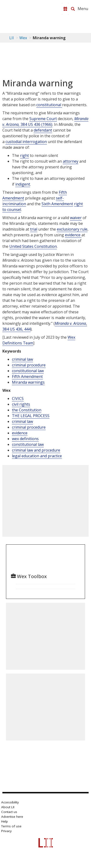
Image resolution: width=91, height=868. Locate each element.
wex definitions (25, 439)
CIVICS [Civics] (18, 398)
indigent (23, 184)
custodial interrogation (26, 142)
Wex (23, 38)
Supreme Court (43, 119)
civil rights (21, 404)
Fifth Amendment (27, 376)
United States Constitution (33, 246)
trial (34, 229)
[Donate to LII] (65, 9)
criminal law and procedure (36, 450)
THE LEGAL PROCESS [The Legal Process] (31, 416)
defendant (43, 130)
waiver (76, 218)
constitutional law (28, 371)
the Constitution (27, 410)
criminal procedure (29, 365)
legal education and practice (37, 456)
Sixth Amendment (57, 204)
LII (12, 38)
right (24, 155)
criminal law (22, 359)
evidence (73, 235)
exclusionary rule (72, 229)
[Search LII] (73, 9)
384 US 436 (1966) (45, 122)
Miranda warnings (28, 382)
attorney (71, 161)
